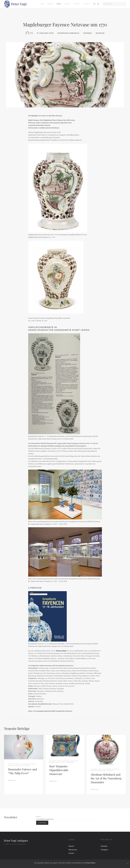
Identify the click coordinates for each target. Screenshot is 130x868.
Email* (39, 817)
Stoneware (70, 762)
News (59, 4)
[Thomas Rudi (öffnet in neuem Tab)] (61, 651)
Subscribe (42, 823)
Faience (88, 33)
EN (98, 4)
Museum (100, 33)
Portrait (77, 4)
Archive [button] (67, 4)
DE (95, 4)
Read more (12, 780)
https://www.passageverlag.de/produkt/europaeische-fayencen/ (50, 711)
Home (42, 4)
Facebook (104, 846)
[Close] (127, 864)
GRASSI (33, 330)
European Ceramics (68, 33)
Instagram (104, 850)
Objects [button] (51, 4)
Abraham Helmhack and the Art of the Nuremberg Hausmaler (106, 778)
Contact (87, 4)
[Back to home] (15, 4)
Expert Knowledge (16, 766)
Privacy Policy (90, 863)
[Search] (114, 4)
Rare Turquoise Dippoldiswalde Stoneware (59, 770)
